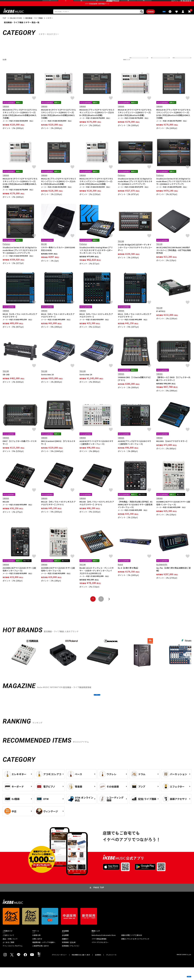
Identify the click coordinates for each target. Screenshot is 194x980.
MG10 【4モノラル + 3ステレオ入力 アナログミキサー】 (96, 322)
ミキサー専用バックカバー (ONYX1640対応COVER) (58, 256)
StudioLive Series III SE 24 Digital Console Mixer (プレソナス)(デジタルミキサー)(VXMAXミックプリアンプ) (173, 188)
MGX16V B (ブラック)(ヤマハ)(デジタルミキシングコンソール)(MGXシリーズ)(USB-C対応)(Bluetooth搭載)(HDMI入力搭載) (20, 121)
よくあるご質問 (8, 955)
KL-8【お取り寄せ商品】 (129, 575)
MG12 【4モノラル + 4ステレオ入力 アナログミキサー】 (135, 322)
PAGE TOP (99, 900)
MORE (97, 705)
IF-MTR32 (161, 318)
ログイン (175, 3)
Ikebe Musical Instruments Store (104, 948)
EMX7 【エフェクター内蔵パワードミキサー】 (20, 449)
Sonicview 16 (47, 381)
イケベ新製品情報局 (99, 951)
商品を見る (179, 974)
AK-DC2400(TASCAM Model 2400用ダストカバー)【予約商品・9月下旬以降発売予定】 (174, 257)
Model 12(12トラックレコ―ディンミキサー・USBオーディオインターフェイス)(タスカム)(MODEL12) (97, 577)
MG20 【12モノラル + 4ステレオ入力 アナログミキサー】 (20, 322)
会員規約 (98, 967)
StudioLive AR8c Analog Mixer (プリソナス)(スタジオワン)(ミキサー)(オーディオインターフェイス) (96, 257)
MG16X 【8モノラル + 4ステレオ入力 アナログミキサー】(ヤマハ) (97, 510)
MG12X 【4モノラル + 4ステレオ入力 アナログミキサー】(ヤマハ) (58, 510)
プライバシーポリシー (59, 967)
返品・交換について (10, 951)
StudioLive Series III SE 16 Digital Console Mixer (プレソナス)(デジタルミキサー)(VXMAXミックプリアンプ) (20, 257)
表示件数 (178, 66)
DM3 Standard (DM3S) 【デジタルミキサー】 (58, 449)
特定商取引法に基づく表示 (81, 967)
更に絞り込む (115, 66)
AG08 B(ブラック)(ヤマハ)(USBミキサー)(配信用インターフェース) (135, 449)
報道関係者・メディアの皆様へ (44, 955)
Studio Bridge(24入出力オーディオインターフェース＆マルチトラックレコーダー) (135, 254)
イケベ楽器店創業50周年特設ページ (97, 9)
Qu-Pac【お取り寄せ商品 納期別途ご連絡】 (173, 576)
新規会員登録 (186, 3)
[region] (97, 661)
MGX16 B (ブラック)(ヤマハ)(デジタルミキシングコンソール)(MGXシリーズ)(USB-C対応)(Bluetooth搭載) (97, 119)
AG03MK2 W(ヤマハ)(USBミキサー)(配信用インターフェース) (58, 576)
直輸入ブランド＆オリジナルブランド (135, 951)
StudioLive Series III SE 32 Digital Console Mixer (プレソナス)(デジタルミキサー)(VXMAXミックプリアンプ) (135, 188)
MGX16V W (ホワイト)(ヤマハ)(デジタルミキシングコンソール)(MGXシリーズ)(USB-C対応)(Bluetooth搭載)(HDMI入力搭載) (58, 121)
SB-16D (6, 381)
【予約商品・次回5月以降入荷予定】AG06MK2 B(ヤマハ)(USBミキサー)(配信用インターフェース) (135, 511)
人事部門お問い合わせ (41, 959)
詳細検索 (143, 18)
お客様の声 (36, 948)
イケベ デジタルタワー (100, 955)
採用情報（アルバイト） (71, 959)
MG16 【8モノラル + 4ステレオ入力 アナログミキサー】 (58, 322)
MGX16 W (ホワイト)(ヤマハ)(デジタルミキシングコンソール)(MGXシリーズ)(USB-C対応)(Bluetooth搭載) (135, 119)
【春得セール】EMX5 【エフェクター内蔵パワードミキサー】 (173, 385)
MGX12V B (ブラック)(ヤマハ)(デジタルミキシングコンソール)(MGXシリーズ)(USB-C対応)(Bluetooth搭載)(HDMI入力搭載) (173, 121)
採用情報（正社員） (69, 955)
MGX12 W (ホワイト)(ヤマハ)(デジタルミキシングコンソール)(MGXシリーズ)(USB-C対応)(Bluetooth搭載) (96, 188)
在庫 (155, 66)
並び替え (135, 66)
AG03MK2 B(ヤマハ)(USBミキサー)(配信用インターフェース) (19, 576)
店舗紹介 (65, 951)
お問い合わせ (37, 951)
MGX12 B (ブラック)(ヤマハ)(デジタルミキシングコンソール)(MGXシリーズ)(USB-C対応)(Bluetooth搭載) (59, 188)
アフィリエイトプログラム (13, 959)
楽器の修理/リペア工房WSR (132, 948)
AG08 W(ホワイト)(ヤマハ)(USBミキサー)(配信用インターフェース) (96, 449)
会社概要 (65, 948)
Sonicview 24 (86, 381)
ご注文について (8, 948)
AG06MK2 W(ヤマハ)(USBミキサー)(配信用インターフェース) (173, 510)
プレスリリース (111, 967)
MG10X (6, 509)
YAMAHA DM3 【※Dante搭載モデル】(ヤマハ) (135, 385)
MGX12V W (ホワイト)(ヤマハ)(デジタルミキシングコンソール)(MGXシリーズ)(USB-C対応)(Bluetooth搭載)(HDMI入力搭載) (20, 189)
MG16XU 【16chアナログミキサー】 (172, 448)
